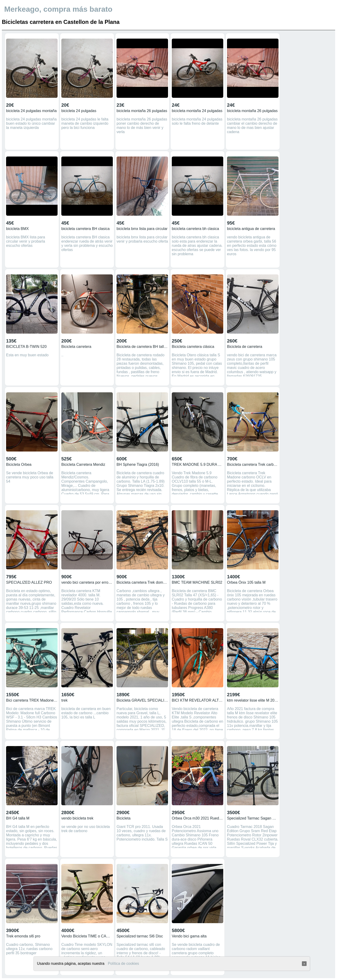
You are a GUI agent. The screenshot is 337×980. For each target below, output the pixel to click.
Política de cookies (123, 964)
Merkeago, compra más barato (58, 9)
